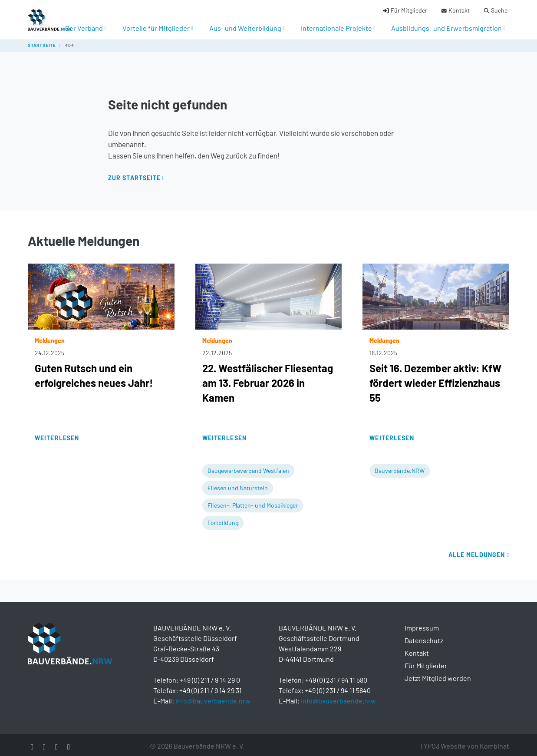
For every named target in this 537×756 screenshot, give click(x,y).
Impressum (422, 623)
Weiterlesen (57, 434)
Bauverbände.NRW (400, 466)
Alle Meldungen (479, 550)
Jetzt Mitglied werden (438, 674)
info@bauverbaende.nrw (213, 696)
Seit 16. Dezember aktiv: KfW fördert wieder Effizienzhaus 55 (435, 378)
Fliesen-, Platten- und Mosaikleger (253, 501)
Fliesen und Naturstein (238, 484)
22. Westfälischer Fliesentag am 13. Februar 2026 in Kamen (268, 378)
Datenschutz (424, 636)
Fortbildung (223, 518)
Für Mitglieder (426, 661)
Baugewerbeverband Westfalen (248, 466)
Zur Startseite (135, 173)
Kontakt (417, 649)
